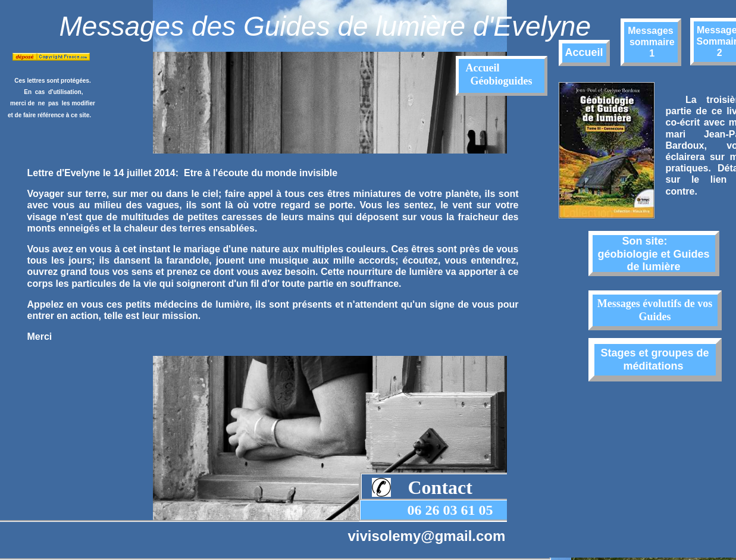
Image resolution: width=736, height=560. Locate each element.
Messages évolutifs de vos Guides (655, 310)
